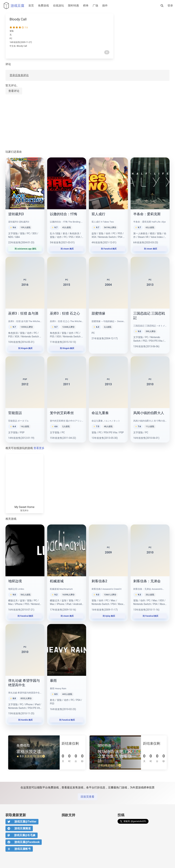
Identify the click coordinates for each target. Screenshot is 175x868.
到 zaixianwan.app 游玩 (25, 249)
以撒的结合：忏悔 (64, 214)
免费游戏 (43, 6)
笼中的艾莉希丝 (62, 413)
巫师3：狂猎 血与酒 (23, 313)
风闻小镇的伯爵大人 (149, 413)
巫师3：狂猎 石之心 (65, 313)
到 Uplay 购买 (108, 616)
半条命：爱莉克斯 (147, 214)
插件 (105, 6)
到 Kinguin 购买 (25, 348)
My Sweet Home (24, 507)
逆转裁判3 (16, 214)
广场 (95, 6)
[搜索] (162, 6)
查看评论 (14, 91)
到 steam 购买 (67, 249)
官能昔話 (15, 413)
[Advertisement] (87, 122)
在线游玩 (58, 6)
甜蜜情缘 (98, 313)
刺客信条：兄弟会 (147, 581)
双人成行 (98, 214)
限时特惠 (73, 6)
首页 (31, 6)
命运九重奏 (100, 413)
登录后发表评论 (19, 75)
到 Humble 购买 (25, 720)
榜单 (86, 6)
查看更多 (39, 448)
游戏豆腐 (13, 6)
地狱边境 (15, 581)
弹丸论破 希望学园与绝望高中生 (24, 683)
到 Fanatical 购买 (108, 249)
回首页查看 (87, 797)
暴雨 (53, 681)
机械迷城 (57, 581)
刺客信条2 (99, 581)
